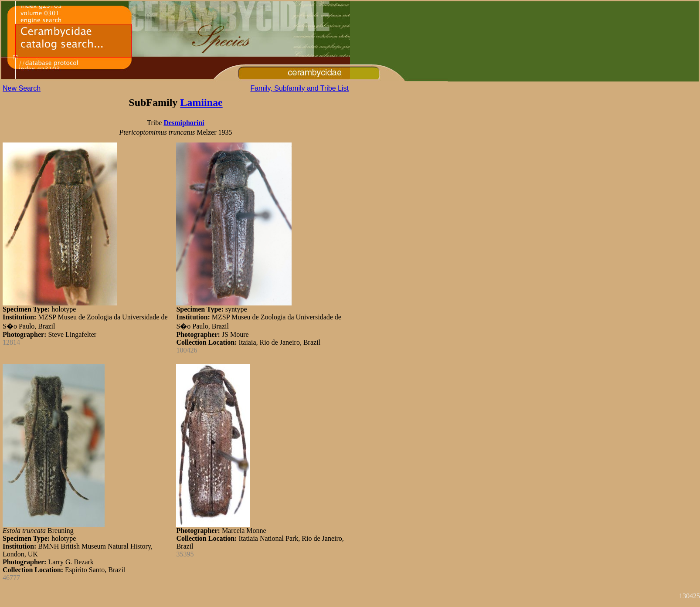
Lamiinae (201, 102)
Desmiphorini (184, 123)
